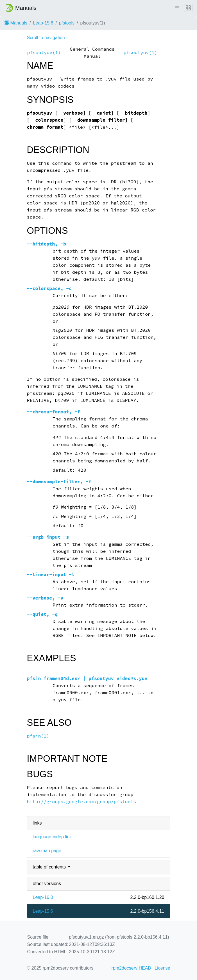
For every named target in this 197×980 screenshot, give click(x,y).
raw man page (47, 851)
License (162, 968)
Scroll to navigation (46, 38)
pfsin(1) (38, 736)
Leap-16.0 (43, 897)
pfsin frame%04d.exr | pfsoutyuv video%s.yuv (87, 679)
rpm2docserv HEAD (131, 968)
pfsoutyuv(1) (44, 53)
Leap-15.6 (43, 23)
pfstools (67, 23)
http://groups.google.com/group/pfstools (82, 802)
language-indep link (52, 837)
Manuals (16, 23)
